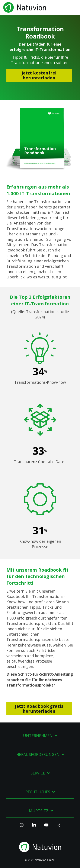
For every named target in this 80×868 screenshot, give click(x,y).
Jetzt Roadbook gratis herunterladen (39, 709)
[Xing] (59, 827)
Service (38, 773)
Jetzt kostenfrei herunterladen (39, 75)
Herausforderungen (38, 754)
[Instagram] (22, 827)
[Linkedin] (34, 827)
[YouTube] (46, 827)
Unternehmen (38, 736)
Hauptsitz (38, 811)
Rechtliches (38, 792)
